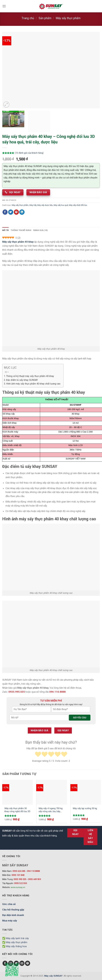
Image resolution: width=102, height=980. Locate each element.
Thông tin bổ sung (21, 230)
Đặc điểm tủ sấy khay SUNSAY (22, 380)
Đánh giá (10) (41, 230)
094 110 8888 (33, 871)
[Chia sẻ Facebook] (5, 212)
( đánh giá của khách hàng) (29, 153)
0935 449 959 (34, 879)
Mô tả (5, 230)
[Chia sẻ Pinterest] (16, 212)
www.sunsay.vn (18, 887)
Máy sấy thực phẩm (68, 18)
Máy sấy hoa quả (61, 205)
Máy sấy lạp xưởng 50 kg (85, 808)
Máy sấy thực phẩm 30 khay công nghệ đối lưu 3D (17, 810)
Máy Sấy (33, 205)
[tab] (5, 230)
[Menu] (4, 6)
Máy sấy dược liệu (45, 205)
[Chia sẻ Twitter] (11, 212)
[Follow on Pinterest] (28, 963)
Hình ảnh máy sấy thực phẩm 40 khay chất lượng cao (33, 384)
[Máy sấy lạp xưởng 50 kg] (86, 792)
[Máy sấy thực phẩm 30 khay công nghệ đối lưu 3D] (18, 792)
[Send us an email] (22, 963)
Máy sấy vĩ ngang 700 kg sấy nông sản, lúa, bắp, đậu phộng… (51, 810)
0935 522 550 (20, 883)
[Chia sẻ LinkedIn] (22, 212)
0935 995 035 (20, 879)
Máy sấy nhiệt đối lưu (78, 205)
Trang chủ (28, 18)
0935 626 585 (19, 871)
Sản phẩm (45, 18)
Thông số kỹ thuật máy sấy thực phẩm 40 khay (30, 376)
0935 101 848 (18, 875)
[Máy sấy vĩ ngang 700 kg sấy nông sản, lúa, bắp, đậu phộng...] (52, 792)
